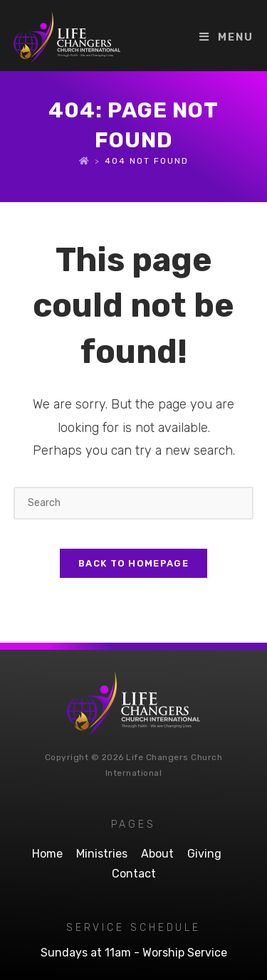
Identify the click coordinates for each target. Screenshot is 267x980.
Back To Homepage (133, 563)
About (157, 854)
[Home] (85, 161)
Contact (134, 874)
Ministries (102, 854)
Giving (204, 854)
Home (47, 854)
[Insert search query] (134, 503)
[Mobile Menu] (226, 37)
